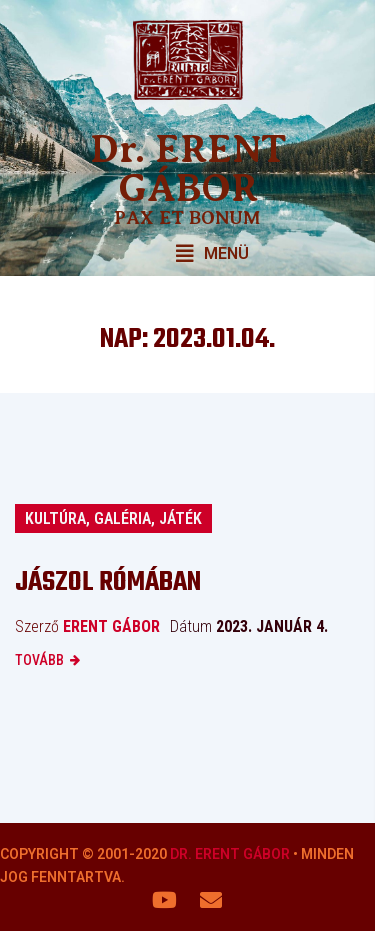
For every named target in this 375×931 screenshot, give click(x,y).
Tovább (39, 660)
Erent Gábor (111, 626)
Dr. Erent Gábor (230, 854)
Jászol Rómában (108, 582)
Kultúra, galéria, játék (113, 518)
